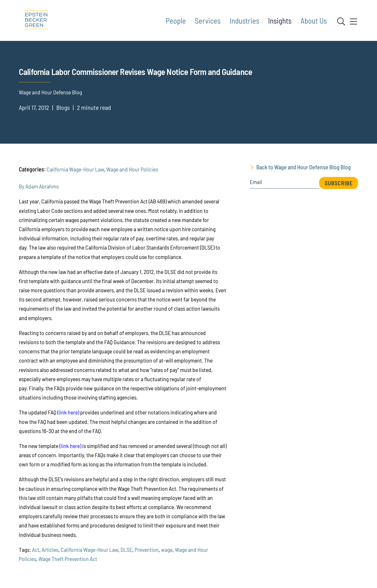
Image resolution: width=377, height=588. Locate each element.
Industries (244, 21)
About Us (314, 21)
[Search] (341, 21)
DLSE (126, 549)
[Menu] (353, 23)
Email (256, 182)
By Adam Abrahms (39, 186)
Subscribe (339, 183)
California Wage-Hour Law (75, 169)
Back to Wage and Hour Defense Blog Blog (304, 167)
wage (167, 549)
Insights (280, 21)
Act (36, 549)
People (176, 21)
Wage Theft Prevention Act (68, 559)
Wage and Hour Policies (132, 169)
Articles (50, 549)
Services (208, 21)
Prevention (147, 549)
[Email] (284, 184)
